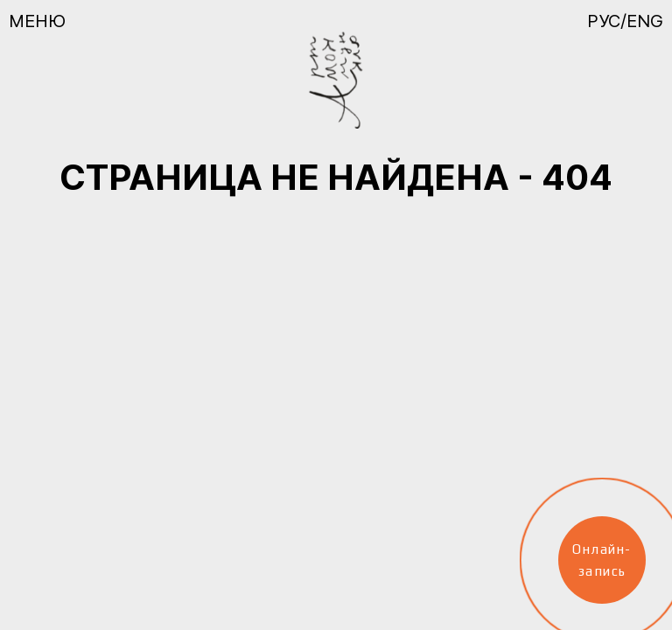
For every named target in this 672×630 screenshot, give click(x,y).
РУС (604, 21)
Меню (37, 21)
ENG (645, 21)
